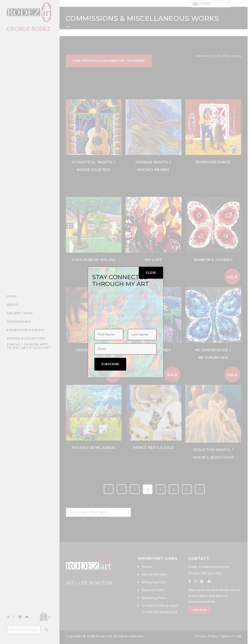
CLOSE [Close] (151, 273)
